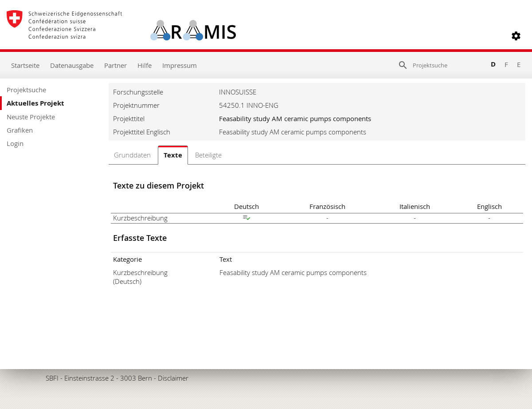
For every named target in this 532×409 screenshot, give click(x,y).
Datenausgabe (72, 65)
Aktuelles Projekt (35, 103)
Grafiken (20, 130)
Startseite (25, 65)
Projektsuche (26, 90)
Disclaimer (173, 378)
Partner (115, 65)
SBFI (52, 378)
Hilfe (145, 65)
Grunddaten (132, 155)
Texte (173, 155)
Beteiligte (208, 155)
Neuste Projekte (31, 117)
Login (15, 143)
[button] (516, 36)
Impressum (180, 65)
